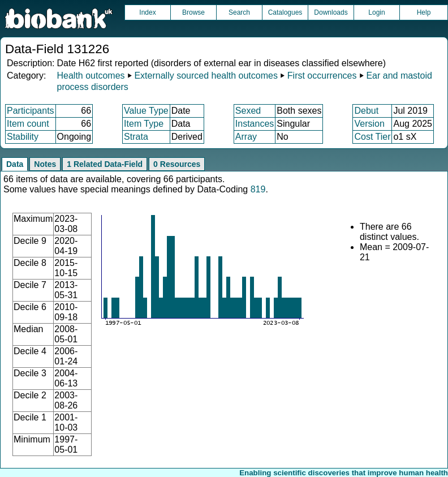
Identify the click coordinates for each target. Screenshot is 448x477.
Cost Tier (372, 137)
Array (246, 137)
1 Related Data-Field (105, 164)
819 (258, 189)
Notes (45, 164)
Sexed (248, 111)
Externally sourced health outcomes (206, 76)
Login (376, 12)
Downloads (331, 12)
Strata (136, 137)
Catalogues (285, 12)
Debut (366, 111)
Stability (23, 137)
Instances (255, 124)
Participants (31, 111)
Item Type (144, 124)
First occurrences (322, 76)
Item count (28, 124)
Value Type (146, 111)
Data (15, 164)
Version (369, 124)
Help (424, 12)
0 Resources (177, 164)
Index (147, 12)
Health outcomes (91, 76)
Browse (193, 12)
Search (239, 12)
